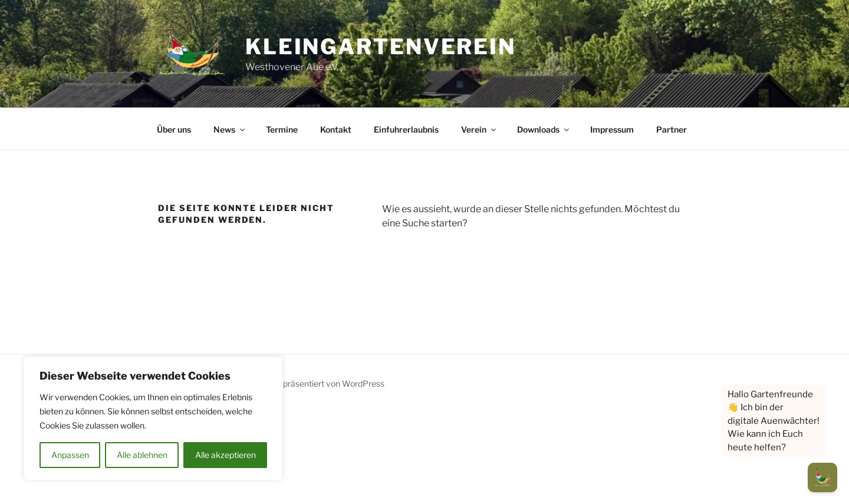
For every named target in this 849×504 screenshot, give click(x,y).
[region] (153, 419)
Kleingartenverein (381, 47)
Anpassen (70, 455)
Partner (672, 129)
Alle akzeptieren (226, 455)
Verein (479, 129)
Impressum (612, 129)
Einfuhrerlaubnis (406, 129)
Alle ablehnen (142, 455)
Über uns (174, 129)
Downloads (544, 129)
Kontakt (336, 129)
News (230, 129)
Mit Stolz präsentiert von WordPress (316, 383)
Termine (282, 129)
